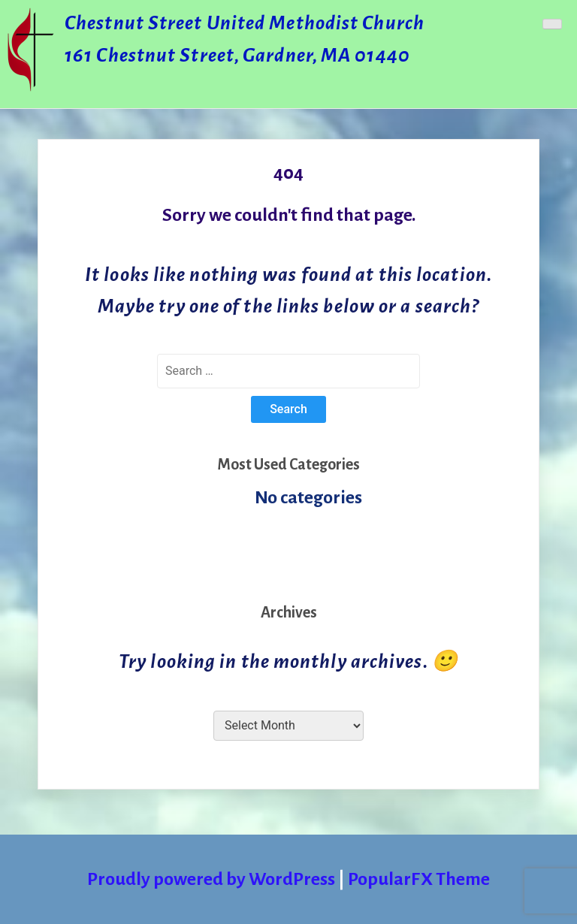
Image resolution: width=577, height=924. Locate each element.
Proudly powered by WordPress (213, 879)
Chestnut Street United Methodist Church (245, 23)
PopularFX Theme (419, 879)
